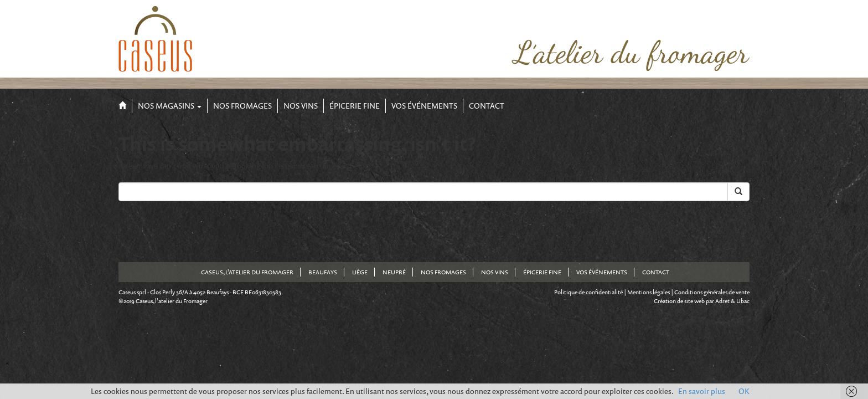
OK (744, 391)
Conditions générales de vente (712, 292)
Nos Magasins (170, 106)
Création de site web (679, 301)
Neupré (394, 272)
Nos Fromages (242, 106)
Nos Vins (301, 106)
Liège (360, 272)
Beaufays (323, 272)
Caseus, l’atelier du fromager (247, 272)
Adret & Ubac (732, 301)
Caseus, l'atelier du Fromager (172, 301)
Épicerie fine (355, 106)
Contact (487, 106)
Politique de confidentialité (588, 292)
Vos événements (424, 106)
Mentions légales (649, 292)
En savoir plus (702, 391)
